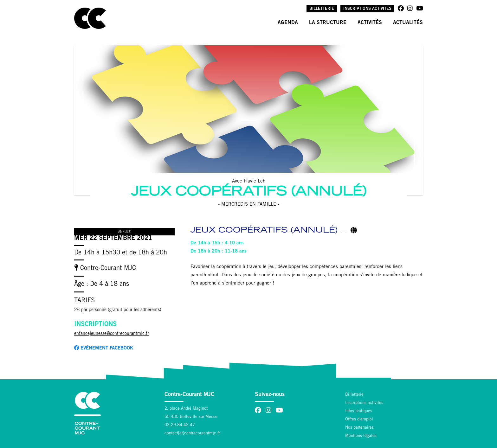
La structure (328, 23)
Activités (370, 23)
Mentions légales (361, 436)
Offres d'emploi (359, 420)
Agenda (288, 23)
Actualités (408, 23)
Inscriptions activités (367, 9)
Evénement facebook (104, 348)
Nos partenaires (359, 428)
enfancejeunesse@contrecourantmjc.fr (112, 334)
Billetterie (322, 9)
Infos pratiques (359, 411)
